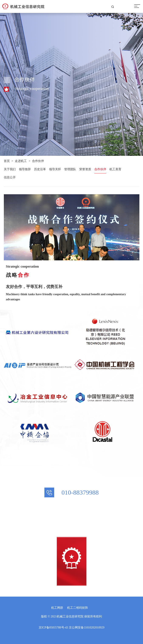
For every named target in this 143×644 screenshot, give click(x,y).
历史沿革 (40, 169)
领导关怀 (55, 169)
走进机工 (21, 161)
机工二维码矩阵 (78, 608)
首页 (7, 161)
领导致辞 (25, 169)
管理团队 (70, 169)
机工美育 (115, 169)
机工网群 (57, 608)
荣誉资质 (85, 169)
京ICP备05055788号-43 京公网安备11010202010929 (71, 628)
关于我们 (10, 169)
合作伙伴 (38, 161)
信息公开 (10, 177)
